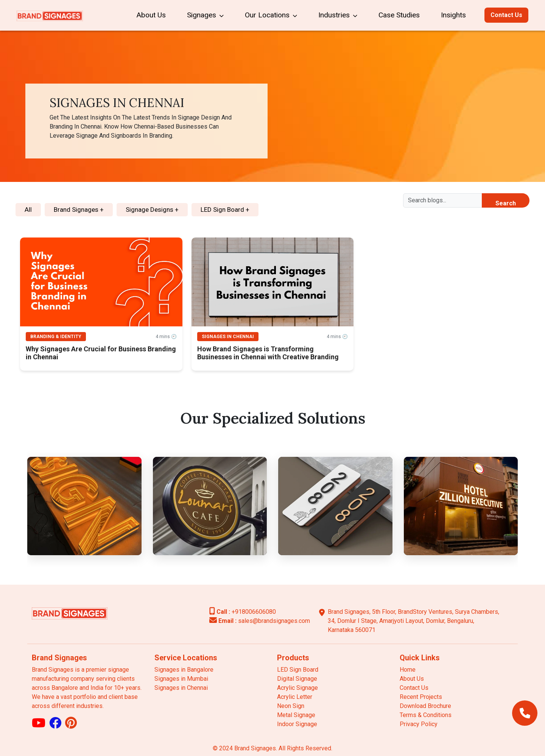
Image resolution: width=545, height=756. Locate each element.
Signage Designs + (152, 210)
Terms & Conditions (426, 715)
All (28, 210)
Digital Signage (297, 679)
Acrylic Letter (295, 697)
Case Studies (399, 15)
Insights (453, 15)
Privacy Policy (419, 724)
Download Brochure (425, 706)
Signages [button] (205, 15)
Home (408, 670)
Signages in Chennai (181, 688)
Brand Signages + (79, 210)
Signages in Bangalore (184, 670)
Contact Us (506, 15)
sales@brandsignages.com (260, 621)
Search (506, 203)
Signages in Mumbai (181, 679)
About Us (151, 15)
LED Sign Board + (225, 210)
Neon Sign (291, 706)
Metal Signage (296, 715)
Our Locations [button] (271, 15)
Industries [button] (338, 15)
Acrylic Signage (297, 688)
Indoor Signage (297, 724)
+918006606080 (243, 612)
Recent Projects (421, 697)
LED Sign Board (298, 670)
